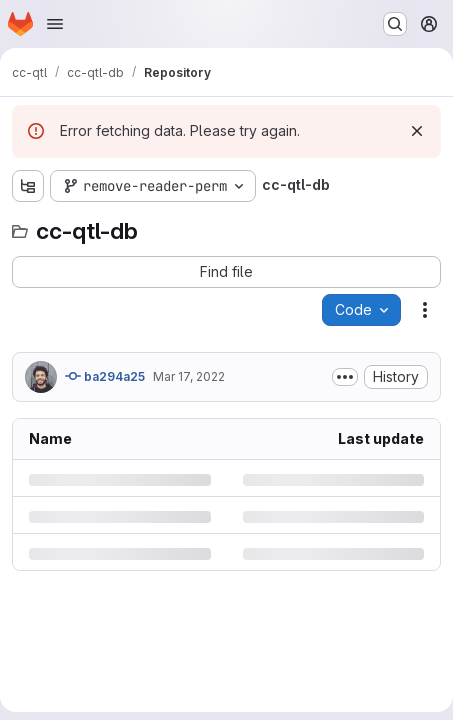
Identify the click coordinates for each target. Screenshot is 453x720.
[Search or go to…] (395, 24)
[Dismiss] (417, 131)
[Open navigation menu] (55, 24)
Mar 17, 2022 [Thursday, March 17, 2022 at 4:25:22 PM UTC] (189, 376)
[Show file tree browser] (28, 186)
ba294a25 (105, 376)
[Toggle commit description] (345, 377)
